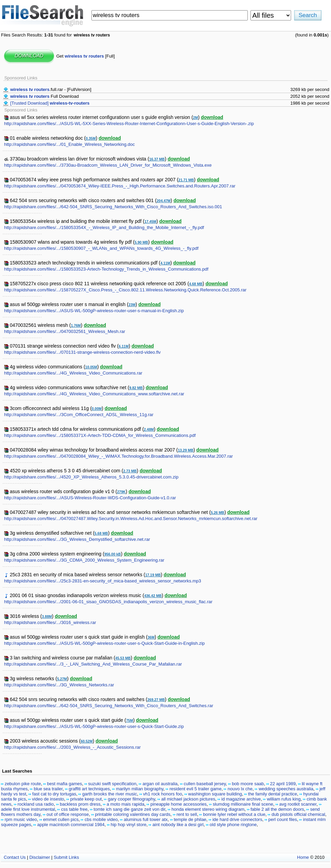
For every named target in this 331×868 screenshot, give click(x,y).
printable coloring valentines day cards (133, 814)
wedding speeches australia (286, 789)
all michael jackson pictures (188, 799)
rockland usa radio (35, 804)
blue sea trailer (48, 789)
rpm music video (21, 819)
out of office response (68, 814)
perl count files (283, 819)
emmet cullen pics (61, 819)
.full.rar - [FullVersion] (51, 89)
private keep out (86, 799)
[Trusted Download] (50, 103)
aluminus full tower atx (146, 819)
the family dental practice (273, 794)
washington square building (215, 794)
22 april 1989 (283, 784)
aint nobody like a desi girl (178, 825)
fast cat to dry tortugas (54, 794)
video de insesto (48, 799)
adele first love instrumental (28, 809)
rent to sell (187, 814)
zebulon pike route (23, 784)
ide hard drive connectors (237, 819)
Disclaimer (40, 857)
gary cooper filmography (132, 799)
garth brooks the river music (110, 794)
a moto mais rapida (125, 804)
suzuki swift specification (112, 784)
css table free (74, 809)
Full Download (45, 96)
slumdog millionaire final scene (243, 804)
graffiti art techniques (89, 789)
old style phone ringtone (233, 825)
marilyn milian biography (140, 789)
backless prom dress (80, 804)
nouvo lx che (240, 789)
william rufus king (284, 799)
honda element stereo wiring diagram (208, 809)
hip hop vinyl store (128, 825)
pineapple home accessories (179, 804)
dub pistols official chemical (298, 814)
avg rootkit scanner (298, 804)
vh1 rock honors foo (162, 794)
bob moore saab (248, 784)
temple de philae (190, 819)
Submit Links (66, 857)
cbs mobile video (101, 819)
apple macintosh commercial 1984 (71, 825)
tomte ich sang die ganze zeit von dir (129, 809)
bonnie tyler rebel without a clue (234, 814)
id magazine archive (241, 799)
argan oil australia (160, 784)
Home (303, 857)
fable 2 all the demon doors (277, 809)
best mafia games (65, 784)
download (212, 117)
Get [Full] (85, 56)
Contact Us (15, 857)
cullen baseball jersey (205, 784)
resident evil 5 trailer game (196, 789)
